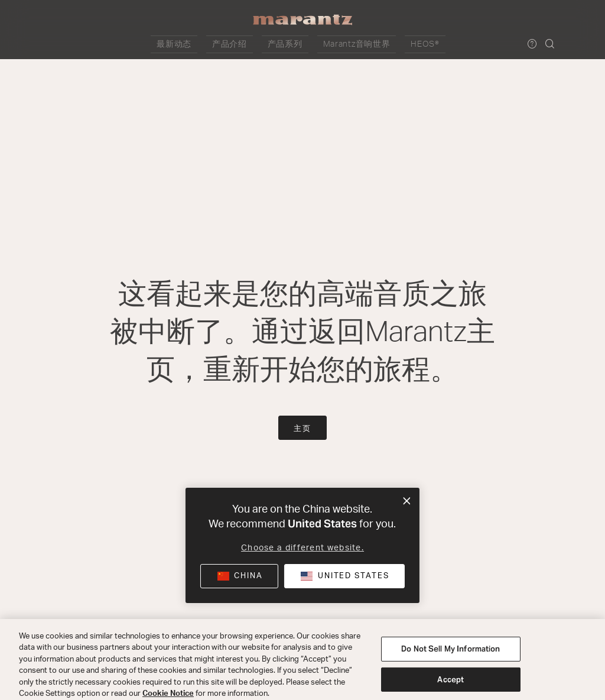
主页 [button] (302, 429)
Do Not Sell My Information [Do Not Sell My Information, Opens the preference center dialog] (451, 661)
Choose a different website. (302, 548)
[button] (208, 44)
